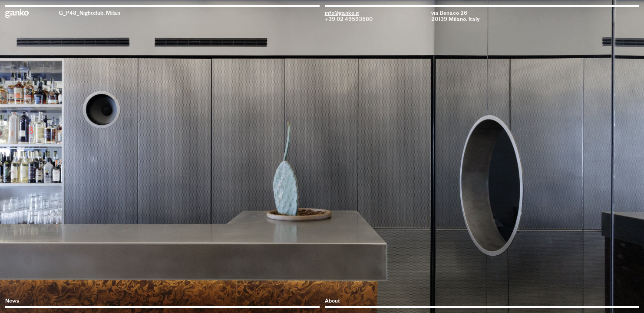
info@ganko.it (342, 13)
